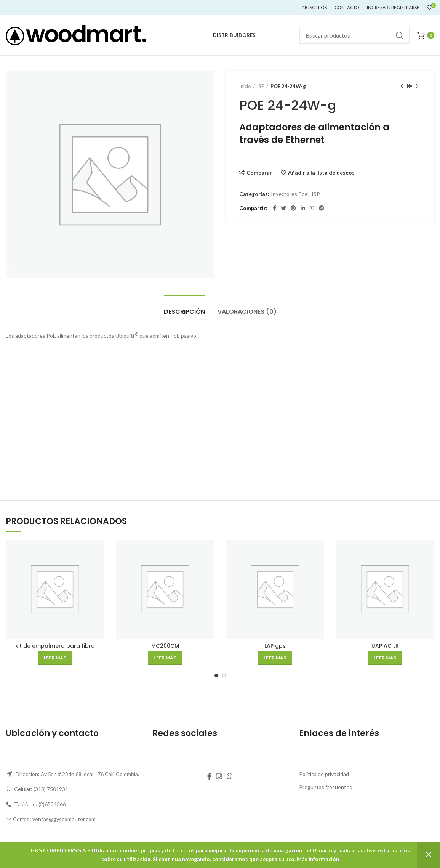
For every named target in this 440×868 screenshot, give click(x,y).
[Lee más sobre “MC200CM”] (165, 658)
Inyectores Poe (289, 194)
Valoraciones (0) (247, 312)
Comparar (259, 173)
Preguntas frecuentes (326, 787)
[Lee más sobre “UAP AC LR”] (385, 658)
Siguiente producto (417, 86)
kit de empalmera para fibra (55, 646)
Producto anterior (402, 86)
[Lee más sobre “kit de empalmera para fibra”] (55, 658)
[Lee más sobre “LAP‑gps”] (275, 658)
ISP (261, 86)
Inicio (245, 86)
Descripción (184, 312)
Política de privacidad (324, 774)
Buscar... (399, 35)
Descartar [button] (429, 855)
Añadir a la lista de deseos (321, 173)
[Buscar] (354, 35)
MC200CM (165, 646)
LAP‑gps (275, 646)
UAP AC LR (385, 646)
